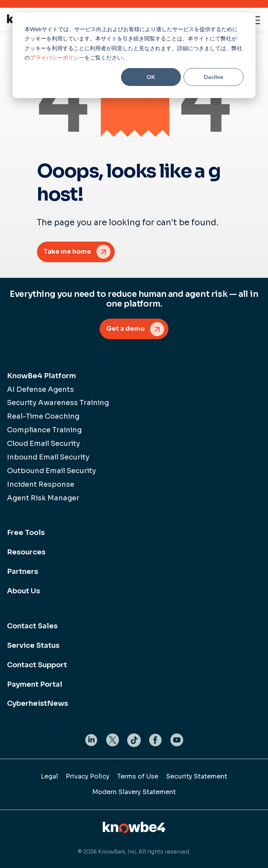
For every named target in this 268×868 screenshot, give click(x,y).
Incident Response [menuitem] (41, 484)
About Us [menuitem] (24, 591)
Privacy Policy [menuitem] (88, 776)
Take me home (67, 252)
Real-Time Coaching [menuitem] (43, 416)
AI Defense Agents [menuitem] (40, 389)
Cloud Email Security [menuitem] (44, 444)
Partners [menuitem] (23, 572)
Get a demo (125, 329)
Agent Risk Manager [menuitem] (43, 498)
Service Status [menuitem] (33, 645)
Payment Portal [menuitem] (35, 684)
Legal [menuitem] (49, 776)
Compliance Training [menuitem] (44, 430)
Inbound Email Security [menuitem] (48, 457)
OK (151, 77)
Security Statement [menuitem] (197, 776)
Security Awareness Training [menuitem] (58, 403)
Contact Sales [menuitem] (32, 626)
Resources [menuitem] (26, 552)
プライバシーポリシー (57, 57)
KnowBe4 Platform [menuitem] (41, 376)
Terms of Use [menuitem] (138, 776)
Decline (214, 77)
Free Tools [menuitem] (26, 533)
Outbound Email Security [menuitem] (52, 471)
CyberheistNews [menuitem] (38, 703)
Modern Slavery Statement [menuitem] (134, 792)
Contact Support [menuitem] (37, 665)
